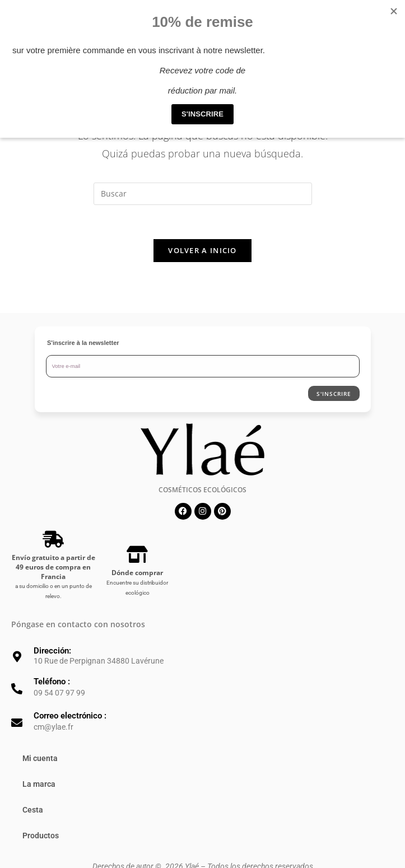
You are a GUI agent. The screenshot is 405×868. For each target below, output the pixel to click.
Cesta (33, 810)
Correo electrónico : (70, 716)
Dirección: (52, 651)
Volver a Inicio (202, 250)
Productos (41, 836)
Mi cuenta (40, 758)
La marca (39, 784)
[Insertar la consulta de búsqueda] (203, 194)
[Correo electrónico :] (17, 723)
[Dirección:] (17, 657)
